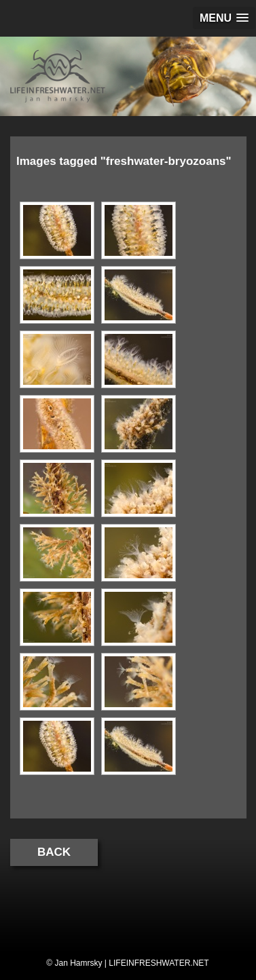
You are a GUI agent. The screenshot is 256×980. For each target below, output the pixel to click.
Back (54, 852)
